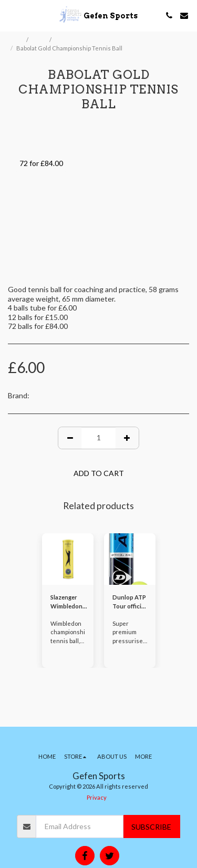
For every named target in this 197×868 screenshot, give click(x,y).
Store (39, 40)
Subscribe (151, 827)
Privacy (97, 797)
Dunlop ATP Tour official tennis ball (129, 602)
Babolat (44, 395)
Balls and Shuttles (80, 40)
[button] (12, 15)
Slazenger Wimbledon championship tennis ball (70, 602)
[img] (68, 559)
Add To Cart (99, 473)
